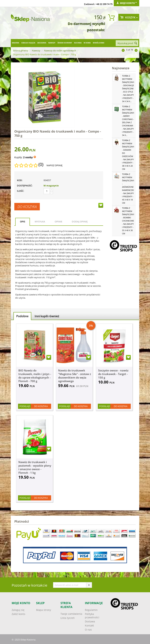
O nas (88, 630)
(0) (41, 164)
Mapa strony (44, 610)
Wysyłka (40, 222)
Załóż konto (18, 614)
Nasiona (15, 43)
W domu (87, 43)
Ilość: (21, 191)
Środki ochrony (65, 43)
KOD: (20, 180)
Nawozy (52, 43)
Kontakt (89, 625)
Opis (23, 222)
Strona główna (21, 51)
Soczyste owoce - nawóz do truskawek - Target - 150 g (113, 374)
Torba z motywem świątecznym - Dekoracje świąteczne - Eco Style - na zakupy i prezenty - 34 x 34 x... (129, 89)
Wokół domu (99, 43)
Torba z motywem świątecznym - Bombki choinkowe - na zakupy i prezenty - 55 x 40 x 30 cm (129, 221)
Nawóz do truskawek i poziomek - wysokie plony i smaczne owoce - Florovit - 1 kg (35, 467)
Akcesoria (42, 43)
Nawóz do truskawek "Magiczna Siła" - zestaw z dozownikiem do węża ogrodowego (75, 376)
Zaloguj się (18, 610)
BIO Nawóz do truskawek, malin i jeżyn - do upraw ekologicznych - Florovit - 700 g (35, 376)
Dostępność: (25, 186)
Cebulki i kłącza (28, 43)
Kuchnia (78, 43)
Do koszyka (27, 207)
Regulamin (91, 610)
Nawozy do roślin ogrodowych (60, 51)
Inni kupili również (47, 316)
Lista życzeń (68, 618)
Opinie (58, 222)
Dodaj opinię (80, 222)
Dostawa (90, 621)
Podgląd (25, 406)
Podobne (22, 316)
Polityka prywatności (92, 616)
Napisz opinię (54, 165)
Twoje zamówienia (71, 614)
